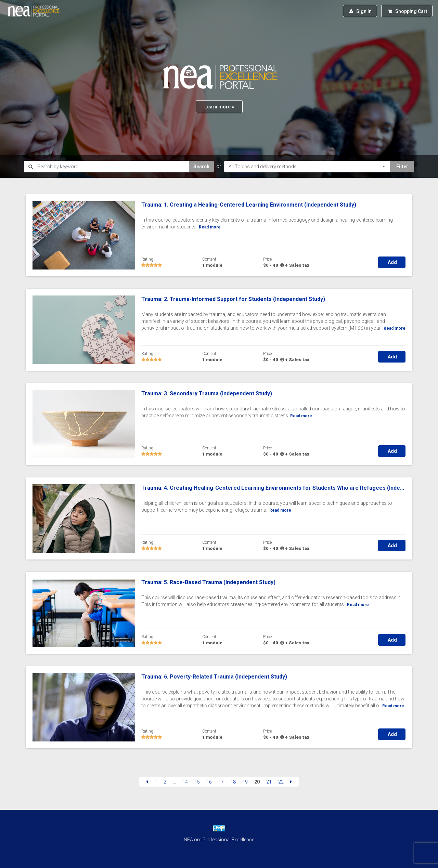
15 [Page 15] (197, 782)
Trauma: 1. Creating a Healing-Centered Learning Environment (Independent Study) (249, 205)
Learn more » (219, 107)
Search (201, 167)
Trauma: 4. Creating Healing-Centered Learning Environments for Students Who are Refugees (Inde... (273, 488)
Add (392, 262)
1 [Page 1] (156, 782)
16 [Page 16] (209, 782)
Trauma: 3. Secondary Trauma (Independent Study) (207, 393)
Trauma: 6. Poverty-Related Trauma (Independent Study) (214, 677)
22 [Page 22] (281, 782)
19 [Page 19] (245, 782)
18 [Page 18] (233, 782)
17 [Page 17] (221, 782)
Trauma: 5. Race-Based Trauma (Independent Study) (208, 582)
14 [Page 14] (185, 782)
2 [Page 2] (165, 782)
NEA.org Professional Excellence (219, 840)
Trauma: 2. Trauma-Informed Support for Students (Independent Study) (233, 299)
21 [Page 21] (269, 782)
